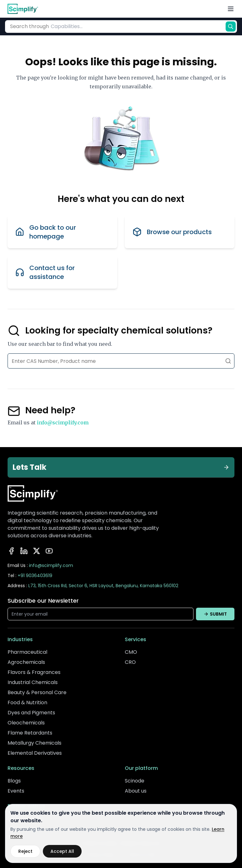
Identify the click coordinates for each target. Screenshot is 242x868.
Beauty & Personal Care (37, 692)
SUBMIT (215, 614)
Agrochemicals (26, 662)
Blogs (14, 781)
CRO (130, 662)
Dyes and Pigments (31, 713)
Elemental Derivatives (35, 753)
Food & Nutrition (27, 703)
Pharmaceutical (27, 652)
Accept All (62, 851)
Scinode (135, 781)
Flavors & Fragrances (34, 672)
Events (16, 791)
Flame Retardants (30, 733)
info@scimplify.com (63, 422)
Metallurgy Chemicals (35, 743)
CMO (131, 652)
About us (136, 791)
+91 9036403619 (35, 576)
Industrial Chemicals (33, 682)
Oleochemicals (26, 723)
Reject (25, 851)
